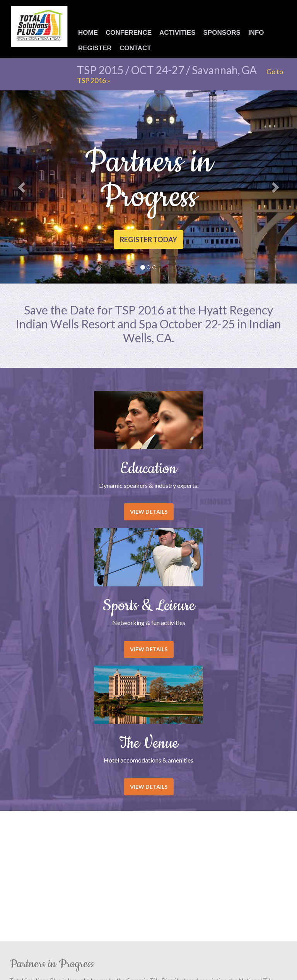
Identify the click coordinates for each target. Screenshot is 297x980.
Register (95, 48)
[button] (22, 187)
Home (88, 33)
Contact (135, 48)
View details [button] (149, 512)
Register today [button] (148, 239)
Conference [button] (129, 33)
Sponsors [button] (222, 33)
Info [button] (256, 33)
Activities (178, 33)
